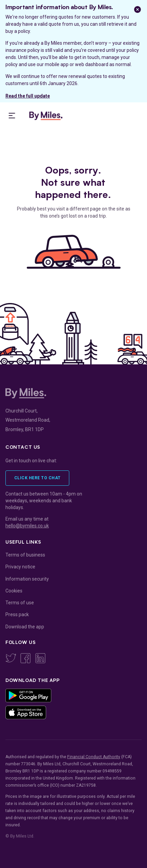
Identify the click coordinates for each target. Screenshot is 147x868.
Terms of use (20, 603)
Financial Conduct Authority (94, 757)
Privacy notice (20, 567)
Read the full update (28, 96)
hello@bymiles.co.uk (27, 526)
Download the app (25, 627)
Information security (27, 579)
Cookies (14, 591)
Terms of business (25, 555)
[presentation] (12, 116)
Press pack (17, 614)
